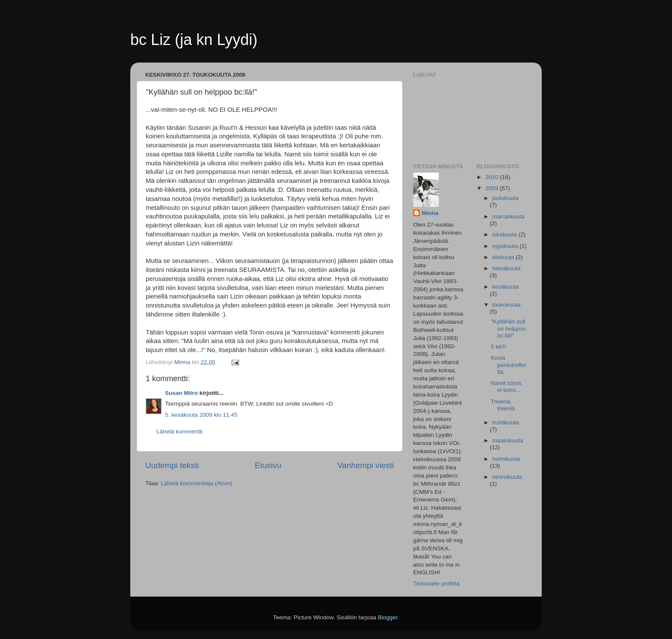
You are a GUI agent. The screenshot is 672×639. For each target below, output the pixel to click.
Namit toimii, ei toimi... (507, 387)
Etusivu (268, 465)
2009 (492, 188)
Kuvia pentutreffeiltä (508, 365)
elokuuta (504, 257)
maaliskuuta (508, 440)
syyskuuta (506, 246)
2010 (492, 177)
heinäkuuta (507, 268)
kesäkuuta (506, 287)
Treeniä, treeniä (503, 405)
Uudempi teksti (172, 465)
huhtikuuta (506, 423)
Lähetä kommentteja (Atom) (196, 483)
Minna (430, 213)
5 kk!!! (498, 347)
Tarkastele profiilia (436, 584)
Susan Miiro (181, 393)
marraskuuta (508, 216)
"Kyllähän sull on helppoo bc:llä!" (508, 328)
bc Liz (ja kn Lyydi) (194, 40)
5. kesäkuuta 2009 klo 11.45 (201, 415)
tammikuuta (507, 477)
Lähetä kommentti (179, 431)
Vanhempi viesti (366, 465)
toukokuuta (507, 305)
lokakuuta (506, 234)
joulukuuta (506, 198)
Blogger (388, 617)
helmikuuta (506, 459)
